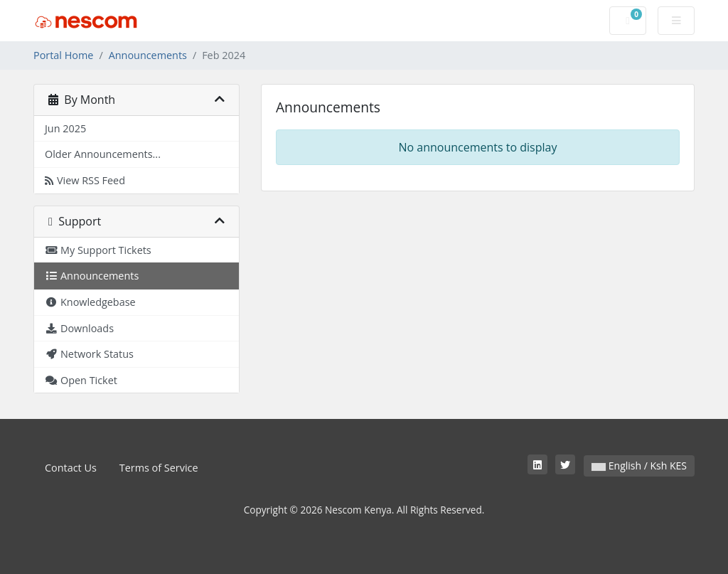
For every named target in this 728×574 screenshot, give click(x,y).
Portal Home (63, 55)
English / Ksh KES (639, 466)
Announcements (148, 55)
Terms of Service (159, 468)
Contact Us (71, 468)
